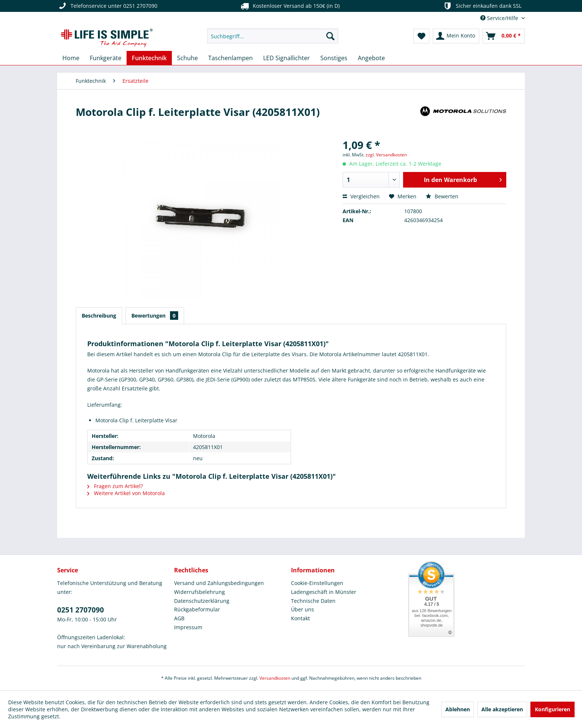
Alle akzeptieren (502, 709)
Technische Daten (313, 601)
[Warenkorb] (504, 36)
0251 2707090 (81, 610)
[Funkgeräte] (106, 58)
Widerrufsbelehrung (200, 592)
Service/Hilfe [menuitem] (500, 18)
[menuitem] (273, 36)
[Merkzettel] (421, 36)
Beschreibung (99, 316)
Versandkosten (275, 678)
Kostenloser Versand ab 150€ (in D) (289, 6)
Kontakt (300, 618)
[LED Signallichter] (287, 58)
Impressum (188, 627)
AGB (179, 618)
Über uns (303, 609)
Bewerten (442, 196)
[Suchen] (330, 36)
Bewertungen (155, 316)
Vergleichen (361, 196)
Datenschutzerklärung (202, 601)
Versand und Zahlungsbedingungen (219, 583)
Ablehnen (458, 709)
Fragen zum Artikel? (115, 486)
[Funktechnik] (149, 58)
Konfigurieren (552, 709)
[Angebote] (371, 58)
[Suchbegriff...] (273, 36)
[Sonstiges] (334, 58)
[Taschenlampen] (230, 58)
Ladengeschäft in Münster (324, 592)
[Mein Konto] (456, 36)
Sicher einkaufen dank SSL (482, 6)
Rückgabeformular (197, 609)
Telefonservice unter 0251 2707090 (107, 6)
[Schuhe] (187, 58)
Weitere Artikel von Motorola (126, 493)
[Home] (71, 58)
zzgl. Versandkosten (386, 155)
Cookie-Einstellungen (317, 583)
